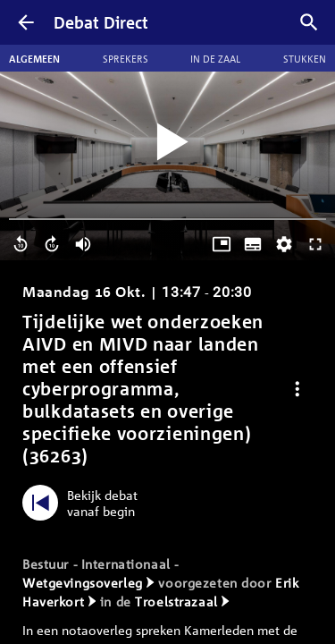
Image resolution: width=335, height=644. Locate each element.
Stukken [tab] (305, 58)
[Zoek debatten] (309, 22)
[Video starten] (168, 143)
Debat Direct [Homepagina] (101, 22)
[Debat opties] (297, 389)
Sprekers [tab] (126, 58)
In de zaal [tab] (215, 58)
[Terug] (26, 22)
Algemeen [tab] (34, 58)
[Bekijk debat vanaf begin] (84, 503)
